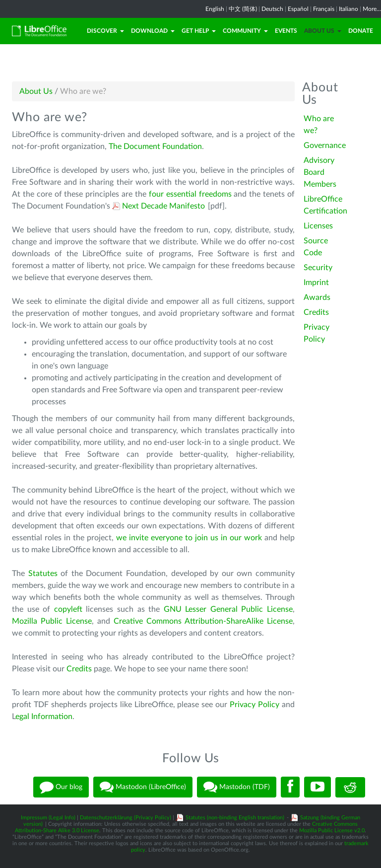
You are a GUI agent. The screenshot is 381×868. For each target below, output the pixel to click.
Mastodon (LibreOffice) (143, 787)
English (215, 9)
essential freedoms (199, 194)
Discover (105, 31)
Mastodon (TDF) (237, 787)
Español (298, 9)
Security (318, 268)
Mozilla (26, 621)
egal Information (44, 717)
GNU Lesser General (203, 609)
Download (153, 31)
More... (372, 9)
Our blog (61, 787)
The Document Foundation (155, 146)
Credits (79, 669)
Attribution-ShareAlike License (239, 621)
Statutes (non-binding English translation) (235, 818)
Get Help (199, 31)
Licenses (318, 226)
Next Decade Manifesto (163, 206)
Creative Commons (149, 621)
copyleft (68, 609)
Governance (325, 145)
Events (286, 31)
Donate (361, 31)
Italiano (349, 9)
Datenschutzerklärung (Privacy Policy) (126, 818)
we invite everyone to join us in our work (189, 538)
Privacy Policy (254, 705)
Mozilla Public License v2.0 (332, 831)
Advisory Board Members (320, 172)
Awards (317, 297)
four (158, 194)
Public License (267, 609)
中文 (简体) (243, 9)
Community (245, 31)
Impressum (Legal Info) (48, 818)
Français (324, 9)
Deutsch (272, 9)
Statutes (43, 574)
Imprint (316, 283)
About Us (323, 31)
